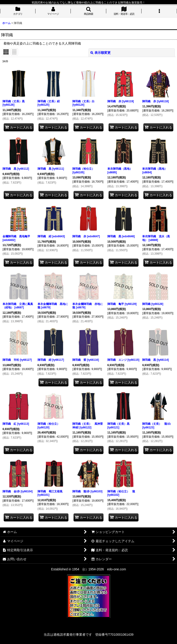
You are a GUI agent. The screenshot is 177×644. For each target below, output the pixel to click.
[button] (88, 11)
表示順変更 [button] (100, 53)
